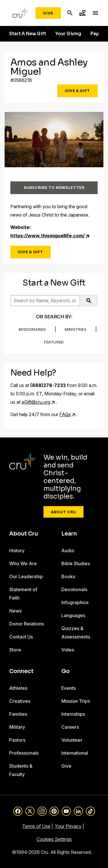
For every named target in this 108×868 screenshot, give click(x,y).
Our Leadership (26, 576)
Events (69, 688)
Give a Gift (77, 91)
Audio (68, 551)
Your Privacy (68, 826)
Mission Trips (76, 701)
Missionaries (32, 329)
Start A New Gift (28, 34)
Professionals (24, 753)
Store (15, 650)
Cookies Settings (54, 839)
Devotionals (74, 589)
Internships (73, 714)
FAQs (65, 414)
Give (48, 13)
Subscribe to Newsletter (54, 187)
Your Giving (68, 34)
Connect (21, 671)
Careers (70, 727)
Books (68, 576)
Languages (73, 615)
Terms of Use (36, 826)
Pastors (17, 740)
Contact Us (21, 637)
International (75, 753)
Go (66, 671)
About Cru (64, 512)
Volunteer (72, 740)
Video (68, 650)
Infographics (75, 602)
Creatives (20, 701)
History (17, 551)
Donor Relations (26, 624)
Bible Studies (76, 563)
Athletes (18, 688)
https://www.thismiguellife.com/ (48, 236)
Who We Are (23, 563)
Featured (54, 342)
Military (17, 727)
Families (18, 714)
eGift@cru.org (36, 402)
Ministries (76, 329)
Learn (69, 534)
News (15, 611)
